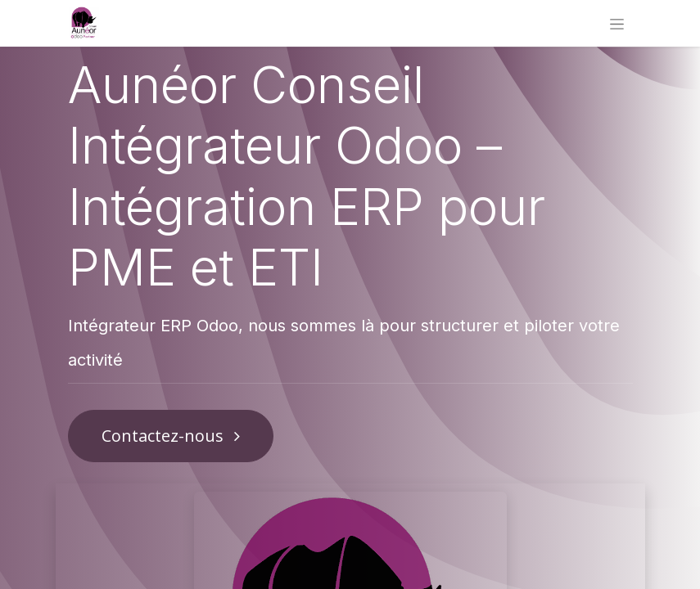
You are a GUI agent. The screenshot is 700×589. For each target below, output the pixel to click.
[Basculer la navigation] (617, 23)
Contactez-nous (171, 436)
